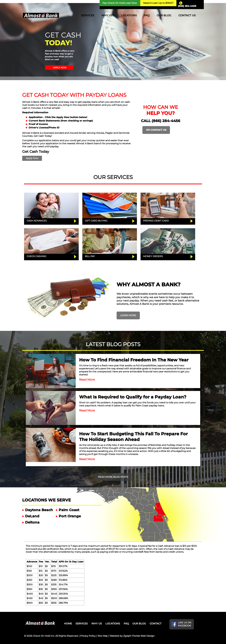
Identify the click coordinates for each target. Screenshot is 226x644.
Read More (87, 380)
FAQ (147, 15)
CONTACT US (187, 15)
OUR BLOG (164, 15)
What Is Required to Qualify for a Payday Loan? (133, 397)
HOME (68, 624)
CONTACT (156, 624)
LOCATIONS (129, 15)
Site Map (103, 636)
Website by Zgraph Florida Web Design (132, 636)
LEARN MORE (128, 315)
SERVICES (88, 15)
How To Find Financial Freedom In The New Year (134, 360)
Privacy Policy (88, 636)
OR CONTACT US (156, 130)
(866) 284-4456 (187, 6)
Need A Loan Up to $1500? (158, 3)
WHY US (97, 624)
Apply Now (32, 158)
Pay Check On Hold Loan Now (120, 3)
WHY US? (108, 15)
